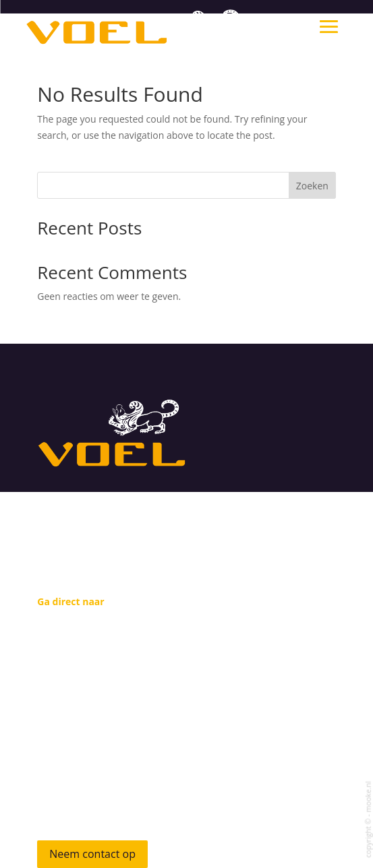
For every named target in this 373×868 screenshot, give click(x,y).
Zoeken (312, 186)
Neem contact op (92, 854)
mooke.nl (368, 797)
